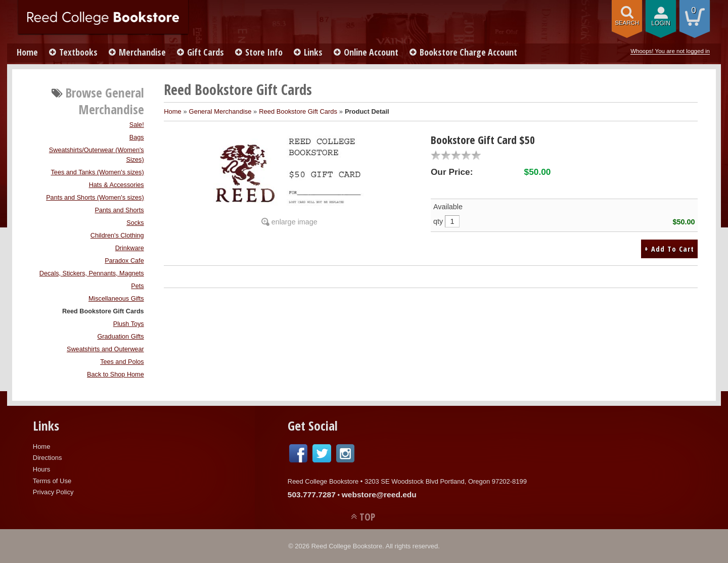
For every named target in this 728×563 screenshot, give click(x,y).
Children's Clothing (117, 236)
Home (27, 52)
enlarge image (294, 222)
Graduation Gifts (121, 337)
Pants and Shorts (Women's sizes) (95, 198)
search (627, 23)
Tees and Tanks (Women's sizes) (98, 172)
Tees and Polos (122, 362)
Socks (135, 223)
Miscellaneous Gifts (116, 299)
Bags (137, 137)
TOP (367, 517)
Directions (48, 458)
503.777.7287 (312, 495)
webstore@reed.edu (379, 495)
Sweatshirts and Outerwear (105, 349)
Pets (137, 286)
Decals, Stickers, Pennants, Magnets (92, 273)
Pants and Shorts (120, 210)
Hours (42, 469)
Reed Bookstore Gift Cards (103, 311)
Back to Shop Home (116, 374)
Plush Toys (129, 324)
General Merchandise (220, 111)
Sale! (137, 125)
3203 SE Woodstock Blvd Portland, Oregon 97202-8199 (446, 481)
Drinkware (130, 248)
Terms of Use (52, 481)
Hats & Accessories (117, 185)
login (661, 23)
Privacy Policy (53, 492)
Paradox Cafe (124, 261)
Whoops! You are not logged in (670, 51)
